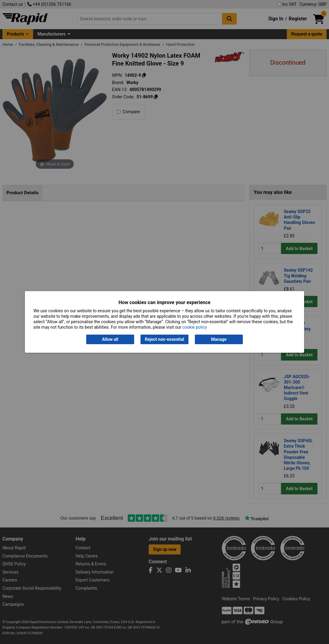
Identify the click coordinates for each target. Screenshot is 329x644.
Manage (219, 339)
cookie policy (195, 327)
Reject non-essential (164, 339)
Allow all (110, 339)
